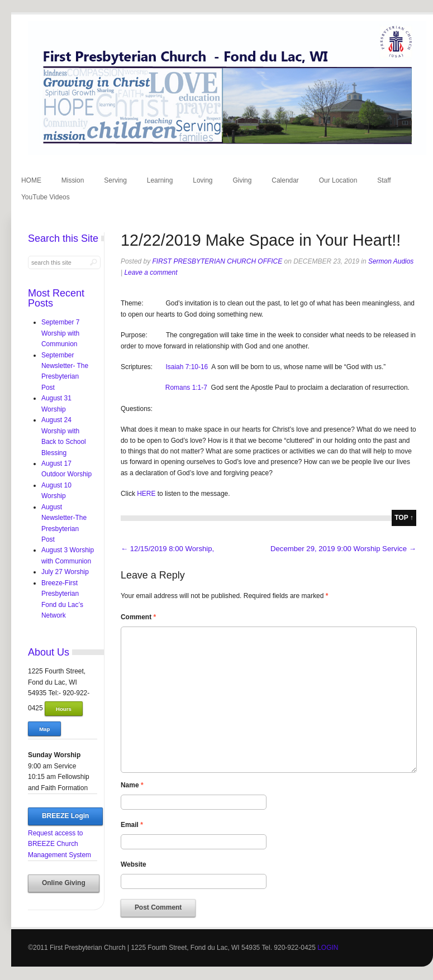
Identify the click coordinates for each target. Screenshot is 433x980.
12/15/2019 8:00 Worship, (167, 549)
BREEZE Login (65, 816)
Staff (384, 180)
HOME (31, 180)
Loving (203, 180)
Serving (115, 180)
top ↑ (404, 518)
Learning (160, 180)
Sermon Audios (391, 261)
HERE (147, 494)
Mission (73, 180)
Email (132, 825)
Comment (138, 617)
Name (132, 785)
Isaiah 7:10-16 (187, 367)
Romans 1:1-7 (186, 388)
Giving (242, 180)
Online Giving (64, 883)
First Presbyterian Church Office (218, 261)
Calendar (285, 180)
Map (44, 729)
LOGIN (328, 948)
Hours (64, 709)
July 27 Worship (65, 572)
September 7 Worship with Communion (61, 333)
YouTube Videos (46, 197)
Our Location (338, 180)
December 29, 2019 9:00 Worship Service (343, 549)
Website (134, 864)
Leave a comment (151, 273)
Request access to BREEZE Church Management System (60, 844)
